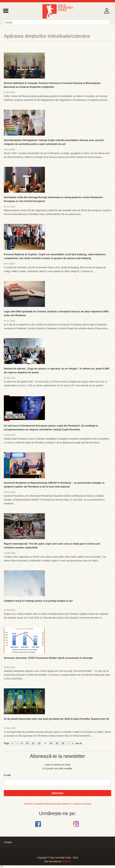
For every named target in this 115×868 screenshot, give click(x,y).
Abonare (58, 793)
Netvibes (66, 861)
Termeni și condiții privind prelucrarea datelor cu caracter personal (57, 804)
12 (39, 743)
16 (63, 743)
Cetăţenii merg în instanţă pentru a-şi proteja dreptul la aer (38, 601)
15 (57, 743)
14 (51, 743)
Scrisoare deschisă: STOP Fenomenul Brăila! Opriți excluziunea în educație (48, 658)
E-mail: (7, 775)
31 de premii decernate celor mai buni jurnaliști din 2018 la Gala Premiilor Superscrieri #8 (56, 719)
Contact (8, 842)
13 (45, 743)
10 (27, 743)
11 (33, 743)
